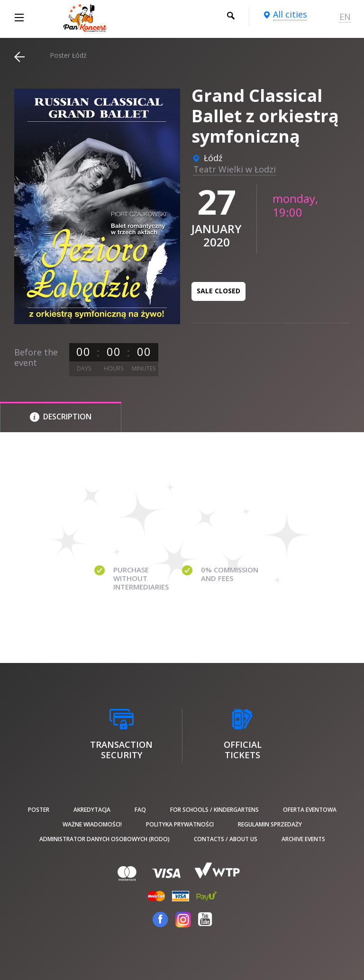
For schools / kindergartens (214, 810)
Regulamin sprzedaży (270, 824)
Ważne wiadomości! (92, 824)
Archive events (303, 839)
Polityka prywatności (180, 824)
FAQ (140, 810)
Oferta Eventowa (310, 810)
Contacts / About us (226, 839)
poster (39, 810)
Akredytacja (92, 810)
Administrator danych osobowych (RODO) (105, 839)
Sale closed (218, 291)
